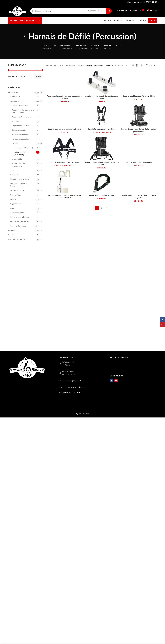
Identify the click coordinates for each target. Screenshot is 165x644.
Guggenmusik (15, 204)
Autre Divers (17, 121)
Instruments (13, 92)
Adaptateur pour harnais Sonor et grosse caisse (101, 97)
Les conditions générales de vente (72, 387)
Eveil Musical (15, 97)
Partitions (12, 230)
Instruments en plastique (20, 217)
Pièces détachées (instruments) (19, 165)
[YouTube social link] (116, 381)
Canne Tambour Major (21, 106)
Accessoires (15, 101)
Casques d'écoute (19, 130)
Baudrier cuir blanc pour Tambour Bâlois (139, 96)
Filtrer (38, 76)
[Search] (71, 11)
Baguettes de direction (21, 126)
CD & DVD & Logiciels (17, 239)
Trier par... (153, 65)
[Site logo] (17, 11)
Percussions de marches (20, 221)
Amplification (15, 175)
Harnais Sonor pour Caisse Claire (139, 162)
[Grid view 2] (133, 65)
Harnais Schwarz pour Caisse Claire (102, 129)
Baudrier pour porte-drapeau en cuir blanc (64, 129)
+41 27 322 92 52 (150, 2)
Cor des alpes (15, 195)
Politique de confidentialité (69, 392)
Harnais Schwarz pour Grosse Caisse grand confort (101, 163)
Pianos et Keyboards (18, 226)
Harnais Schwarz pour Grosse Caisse (64, 162)
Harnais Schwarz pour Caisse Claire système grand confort (139, 130)
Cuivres (13, 199)
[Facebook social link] (112, 381)
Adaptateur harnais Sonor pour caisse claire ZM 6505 (64, 97)
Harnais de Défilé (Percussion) (21, 153)
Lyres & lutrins (17, 159)
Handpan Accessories (20, 139)
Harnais (15, 143)
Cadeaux (12, 235)
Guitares (13, 208)
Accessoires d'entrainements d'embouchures (23, 111)
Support (15, 170)
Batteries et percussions (19, 179)
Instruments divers (17, 213)
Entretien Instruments (20, 135)
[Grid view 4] (141, 65)
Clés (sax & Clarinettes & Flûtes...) (19, 185)
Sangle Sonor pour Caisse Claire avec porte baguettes (139, 197)
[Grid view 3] (137, 65)
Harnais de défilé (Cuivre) (23, 148)
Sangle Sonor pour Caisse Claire (101, 195)
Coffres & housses (17, 190)
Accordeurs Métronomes (22, 117)
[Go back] (25, 36)
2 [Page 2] (101, 208)
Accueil (49, 65)
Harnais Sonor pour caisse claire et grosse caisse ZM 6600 (64, 197)
